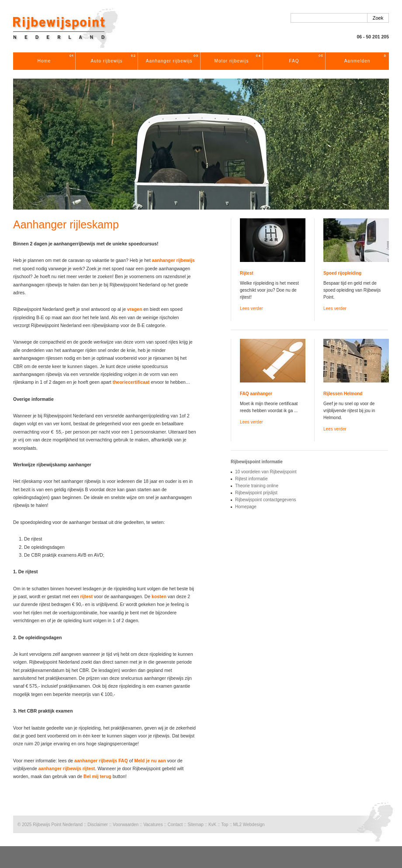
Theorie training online (257, 486)
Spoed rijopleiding (342, 273)
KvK (212, 825)
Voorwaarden (126, 825)
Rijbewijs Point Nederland (58, 825)
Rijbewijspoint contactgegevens (266, 500)
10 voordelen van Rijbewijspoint (266, 472)
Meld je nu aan (150, 761)
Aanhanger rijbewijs (169, 61)
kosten (159, 596)
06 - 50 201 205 (373, 37)
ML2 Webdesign (249, 825)
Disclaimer (98, 825)
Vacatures (153, 825)
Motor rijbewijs (232, 61)
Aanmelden (357, 61)
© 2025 (24, 825)
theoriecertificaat (131, 382)
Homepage (246, 507)
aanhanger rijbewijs (173, 260)
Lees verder (251, 308)
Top (225, 825)
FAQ (294, 61)
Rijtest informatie (251, 479)
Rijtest (247, 273)
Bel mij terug (97, 776)
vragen (135, 309)
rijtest (87, 596)
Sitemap (196, 825)
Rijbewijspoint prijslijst (256, 493)
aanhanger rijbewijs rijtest (67, 768)
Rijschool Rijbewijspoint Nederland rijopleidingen (66, 28)
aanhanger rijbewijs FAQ (101, 761)
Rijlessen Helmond (343, 394)
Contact (175, 825)
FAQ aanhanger (256, 394)
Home (44, 61)
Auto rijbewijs (107, 61)
